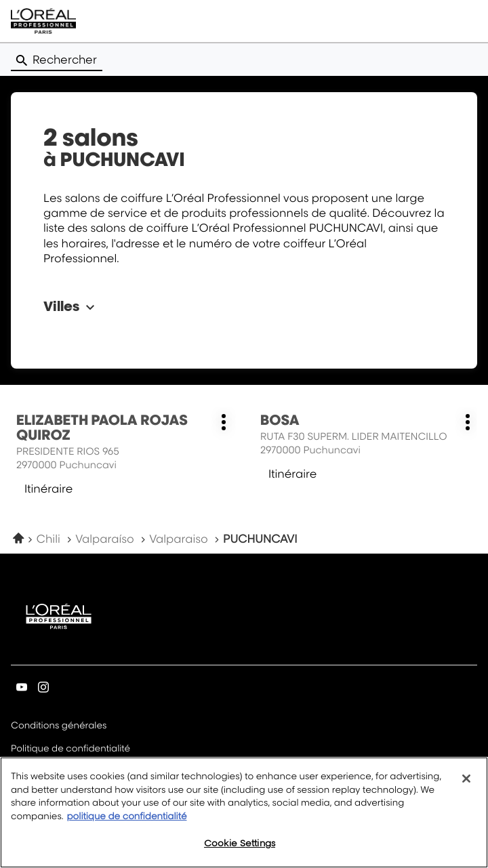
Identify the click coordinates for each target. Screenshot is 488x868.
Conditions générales (59, 726)
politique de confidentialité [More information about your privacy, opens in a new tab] (126, 825)
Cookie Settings (240, 852)
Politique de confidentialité (70, 749)
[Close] (466, 787)
